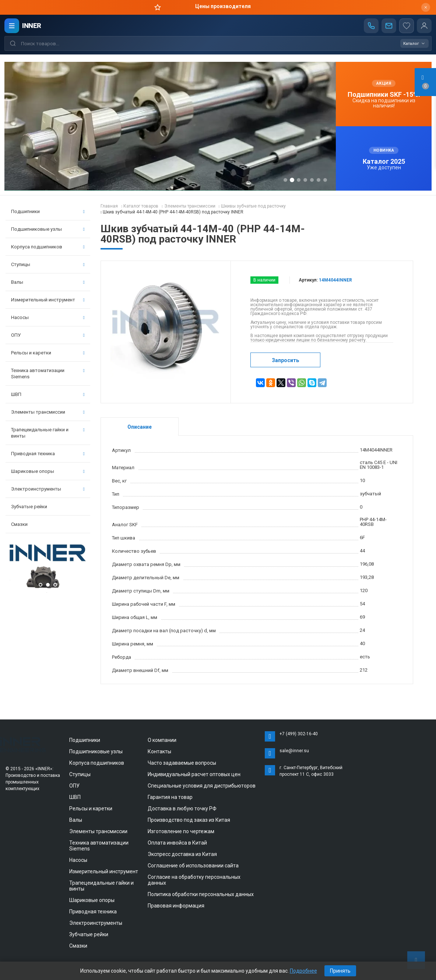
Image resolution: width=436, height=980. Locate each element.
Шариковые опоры (48, 471)
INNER (32, 26)
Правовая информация (176, 906)
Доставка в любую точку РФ (182, 809)
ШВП (48, 394)
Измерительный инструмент (48, 300)
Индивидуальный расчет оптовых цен (194, 774)
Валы (48, 282)
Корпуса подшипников (48, 247)
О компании (162, 740)
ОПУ (48, 335)
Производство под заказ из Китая (189, 820)
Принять (340, 971)
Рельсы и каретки (48, 353)
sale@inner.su (294, 751)
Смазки (19, 524)
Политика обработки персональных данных (201, 894)
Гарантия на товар (170, 797)
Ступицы (48, 264)
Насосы (48, 317)
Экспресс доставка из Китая (182, 854)
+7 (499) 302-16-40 (299, 734)
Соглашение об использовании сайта (193, 866)
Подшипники (48, 211)
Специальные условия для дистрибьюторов (202, 786)
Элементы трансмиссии (48, 412)
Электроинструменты (48, 489)
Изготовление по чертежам (181, 831)
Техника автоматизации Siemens (48, 374)
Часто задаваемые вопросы (182, 763)
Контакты (159, 751)
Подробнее (303, 971)
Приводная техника (48, 454)
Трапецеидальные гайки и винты (48, 433)
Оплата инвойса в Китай (177, 843)
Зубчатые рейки (29, 507)
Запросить (285, 360)
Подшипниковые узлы (48, 229)
